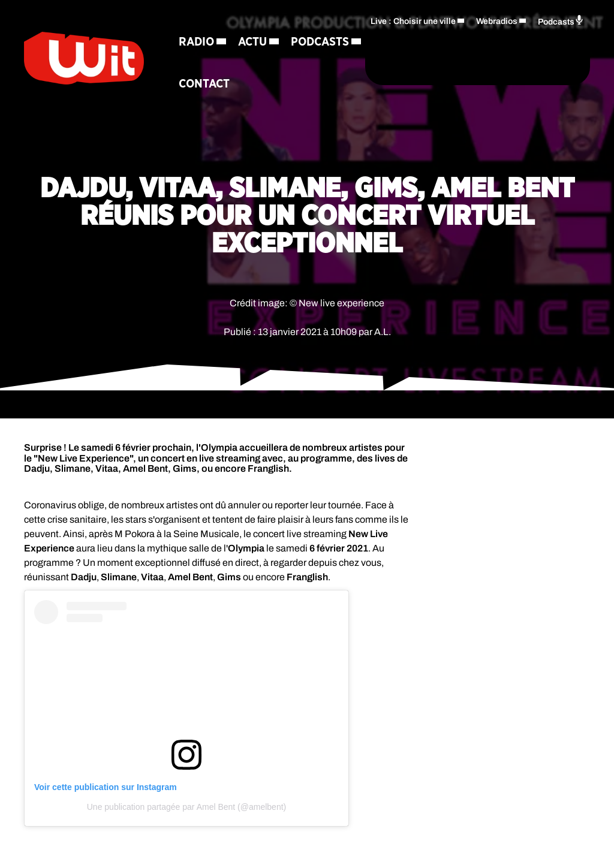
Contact (274, 123)
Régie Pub (207, 123)
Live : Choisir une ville (413, 40)
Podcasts (208, 82)
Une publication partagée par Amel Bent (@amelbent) (187, 807)
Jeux (275, 82)
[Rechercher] (331, 77)
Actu (252, 40)
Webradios (497, 40)
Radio (196, 40)
